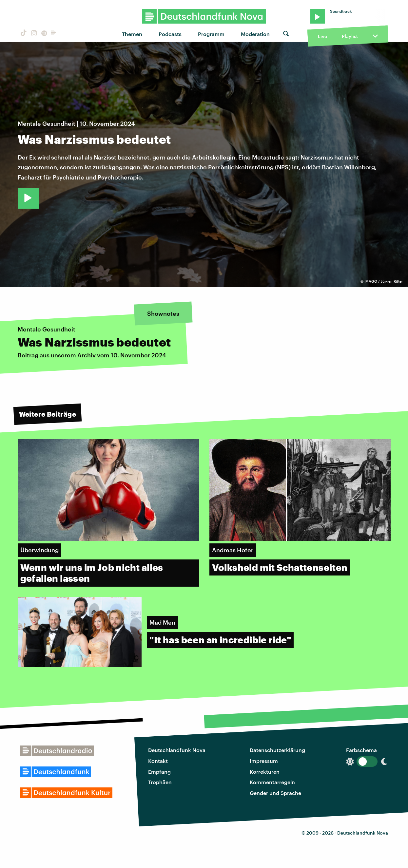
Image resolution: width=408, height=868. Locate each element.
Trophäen (160, 782)
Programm (211, 34)
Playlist (350, 36)
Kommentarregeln (272, 782)
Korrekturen (265, 772)
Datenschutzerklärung (277, 750)
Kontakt (158, 761)
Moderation (255, 34)
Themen (132, 34)
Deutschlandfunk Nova (177, 750)
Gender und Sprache (275, 793)
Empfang (159, 772)
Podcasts (170, 34)
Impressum (264, 761)
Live (322, 36)
